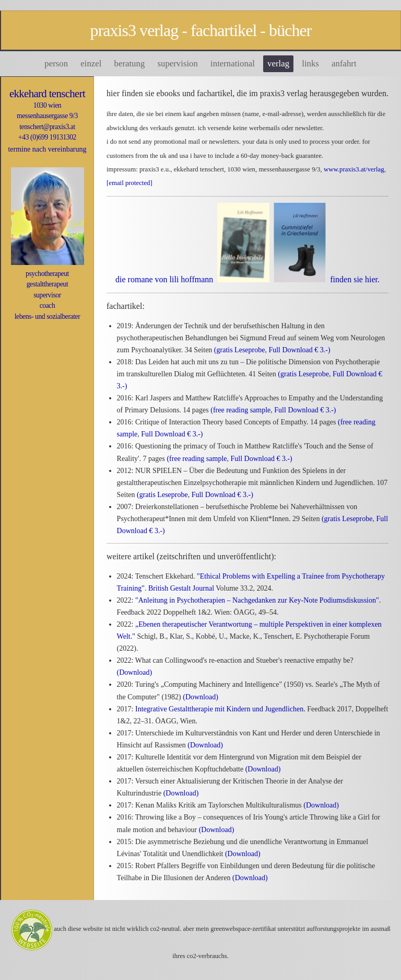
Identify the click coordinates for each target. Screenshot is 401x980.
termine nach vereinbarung (47, 149)
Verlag (278, 64)
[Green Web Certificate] (32, 929)
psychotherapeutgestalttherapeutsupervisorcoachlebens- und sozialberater (48, 295)
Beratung (130, 64)
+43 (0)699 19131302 (47, 137)
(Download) (135, 672)
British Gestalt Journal (181, 588)
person (56, 64)
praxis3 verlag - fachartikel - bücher (201, 30)
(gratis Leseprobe (240, 350)
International (233, 64)
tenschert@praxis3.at (47, 127)
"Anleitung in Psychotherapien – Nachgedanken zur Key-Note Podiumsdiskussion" (257, 600)
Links (310, 64)
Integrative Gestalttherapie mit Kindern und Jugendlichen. (220, 709)
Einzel (91, 64)
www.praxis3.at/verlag (354, 169)
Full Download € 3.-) (299, 350)
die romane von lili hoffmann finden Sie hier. (247, 279)
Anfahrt (344, 64)
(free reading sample (240, 410)
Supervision (178, 64)
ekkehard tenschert (47, 93)
